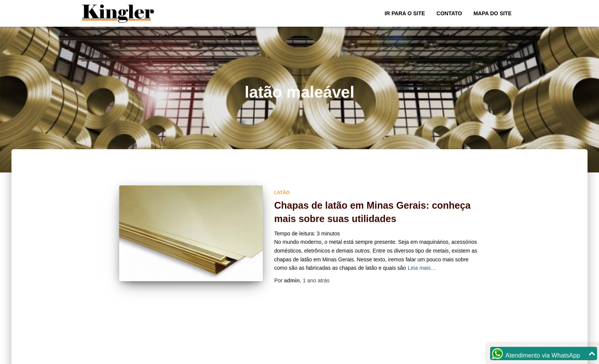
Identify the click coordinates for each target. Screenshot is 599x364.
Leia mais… (422, 268)
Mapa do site (492, 13)
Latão (282, 193)
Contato (449, 13)
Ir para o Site (405, 13)
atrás (316, 280)
